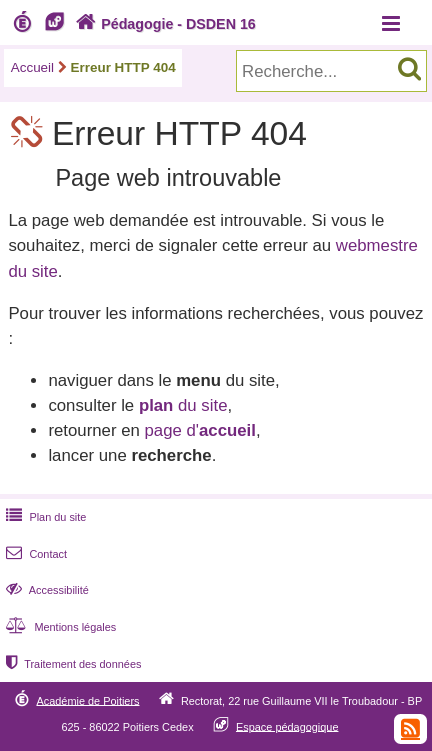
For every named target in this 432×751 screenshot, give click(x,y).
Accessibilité (45, 590)
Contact (34, 554)
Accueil (32, 67)
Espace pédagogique (287, 726)
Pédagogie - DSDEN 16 (163, 24)
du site (183, 405)
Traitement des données (71, 664)
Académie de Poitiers (87, 700)
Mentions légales (59, 627)
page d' (199, 430)
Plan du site (44, 517)
